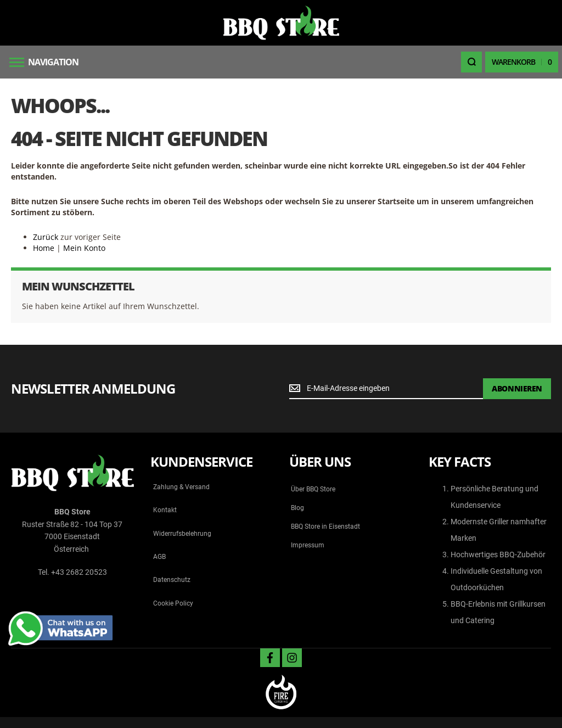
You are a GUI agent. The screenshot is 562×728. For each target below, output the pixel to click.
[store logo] (281, 23)
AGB (159, 557)
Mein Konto (84, 248)
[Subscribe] (517, 389)
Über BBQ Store (313, 489)
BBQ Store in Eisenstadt (325, 527)
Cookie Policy (173, 603)
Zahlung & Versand (181, 487)
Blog (297, 508)
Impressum (308, 545)
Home (44, 248)
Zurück (46, 237)
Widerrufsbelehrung (182, 534)
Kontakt (165, 510)
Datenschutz (172, 580)
